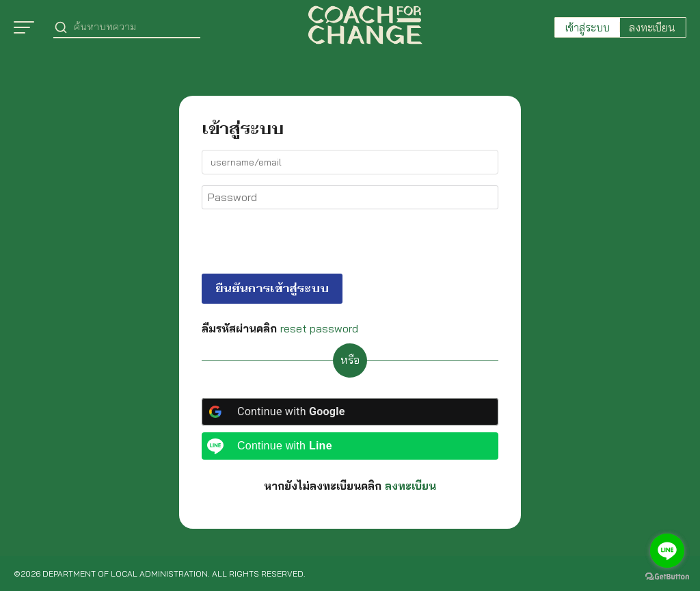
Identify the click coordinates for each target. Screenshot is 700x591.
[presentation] (295, 244)
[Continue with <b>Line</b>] (350, 446)
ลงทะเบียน (652, 27)
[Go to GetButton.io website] (667, 577)
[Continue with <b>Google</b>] (350, 412)
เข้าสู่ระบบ (588, 27)
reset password (319, 328)
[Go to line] (667, 551)
